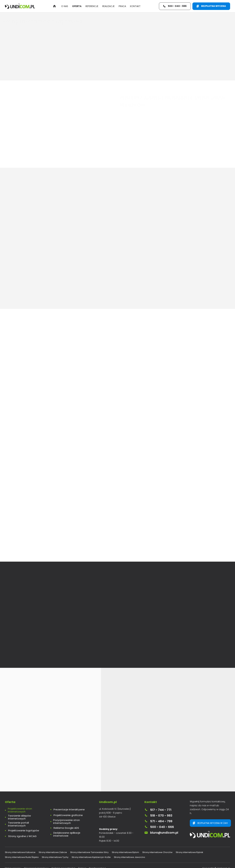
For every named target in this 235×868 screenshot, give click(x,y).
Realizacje (108, 6)
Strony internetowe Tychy (55, 863)
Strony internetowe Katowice (20, 858)
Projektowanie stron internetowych (20, 816)
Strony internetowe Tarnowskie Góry (89, 858)
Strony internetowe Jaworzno (129, 863)
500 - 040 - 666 (159, 833)
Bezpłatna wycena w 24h (210, 829)
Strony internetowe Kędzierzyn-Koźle (91, 863)
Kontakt (135, 6)
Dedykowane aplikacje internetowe (67, 840)
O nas (65, 6)
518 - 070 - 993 (158, 821)
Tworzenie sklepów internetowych (19, 823)
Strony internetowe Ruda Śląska (22, 863)
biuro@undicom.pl (161, 838)
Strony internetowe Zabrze (53, 858)
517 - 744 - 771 (158, 816)
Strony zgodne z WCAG (22, 842)
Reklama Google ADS (66, 834)
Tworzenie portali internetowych (18, 830)
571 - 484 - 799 (158, 827)
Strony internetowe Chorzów (157, 858)
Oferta (77, 6)
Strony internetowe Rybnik (189, 858)
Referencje (92, 6)
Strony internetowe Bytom (125, 858)
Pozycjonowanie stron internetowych (67, 827)
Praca (122, 6)
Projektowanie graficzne (68, 821)
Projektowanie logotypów (24, 836)
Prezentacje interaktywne (69, 815)
